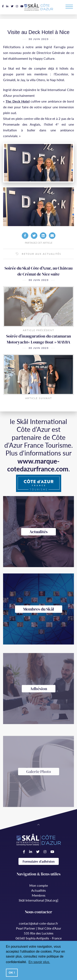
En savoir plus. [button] (39, 962)
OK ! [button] (12, 973)
